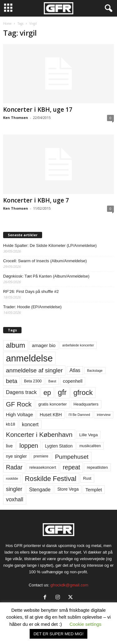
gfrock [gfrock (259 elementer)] (83, 392)
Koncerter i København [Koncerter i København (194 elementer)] (39, 434)
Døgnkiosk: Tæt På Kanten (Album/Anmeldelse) (46, 276)
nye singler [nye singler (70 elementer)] (16, 456)
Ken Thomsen (16, 118)
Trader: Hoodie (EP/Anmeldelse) (32, 307)
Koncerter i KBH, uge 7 (36, 200)
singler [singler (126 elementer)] (14, 489)
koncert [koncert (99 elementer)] (30, 424)
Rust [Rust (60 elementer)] (87, 478)
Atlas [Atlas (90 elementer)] (75, 370)
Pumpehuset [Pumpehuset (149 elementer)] (72, 457)
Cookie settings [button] (86, 624)
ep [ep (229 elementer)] (47, 393)
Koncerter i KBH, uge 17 (38, 110)
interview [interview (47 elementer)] (104, 415)
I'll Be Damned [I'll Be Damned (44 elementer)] (79, 415)
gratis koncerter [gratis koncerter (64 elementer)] (53, 404)
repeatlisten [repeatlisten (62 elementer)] (97, 467)
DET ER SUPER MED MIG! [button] (58, 634)
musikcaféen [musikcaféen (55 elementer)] (90, 446)
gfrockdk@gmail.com (69, 585)
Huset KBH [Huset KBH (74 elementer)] (51, 415)
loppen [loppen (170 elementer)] (29, 446)
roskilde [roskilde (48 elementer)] (12, 478)
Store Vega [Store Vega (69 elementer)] (68, 489)
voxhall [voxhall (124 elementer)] (15, 499)
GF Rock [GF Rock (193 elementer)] (19, 404)
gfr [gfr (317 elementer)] (62, 392)
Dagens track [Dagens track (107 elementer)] (21, 392)
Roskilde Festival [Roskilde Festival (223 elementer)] (51, 479)
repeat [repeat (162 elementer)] (71, 467)
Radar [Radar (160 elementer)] (14, 467)
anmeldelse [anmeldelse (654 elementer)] (29, 358)
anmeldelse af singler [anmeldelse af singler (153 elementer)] (34, 370)
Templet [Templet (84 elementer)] (94, 490)
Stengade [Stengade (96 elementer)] (40, 489)
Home (7, 23)
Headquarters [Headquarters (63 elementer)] (86, 404)
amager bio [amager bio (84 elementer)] (44, 345)
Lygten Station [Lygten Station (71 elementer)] (59, 446)
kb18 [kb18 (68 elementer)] (11, 424)
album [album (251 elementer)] (16, 345)
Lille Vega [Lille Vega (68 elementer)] (88, 435)
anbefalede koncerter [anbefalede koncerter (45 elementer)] (78, 345)
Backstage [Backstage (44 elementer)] (95, 371)
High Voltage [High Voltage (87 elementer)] (19, 414)
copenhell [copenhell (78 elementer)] (73, 381)
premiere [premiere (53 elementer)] (41, 456)
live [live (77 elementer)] (9, 446)
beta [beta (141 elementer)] (12, 381)
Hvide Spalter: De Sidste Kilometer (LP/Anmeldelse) (50, 245)
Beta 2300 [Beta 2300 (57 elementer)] (33, 381)
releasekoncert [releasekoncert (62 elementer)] (43, 467)
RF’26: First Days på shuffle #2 (31, 291)
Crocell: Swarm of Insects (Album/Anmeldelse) (45, 261)
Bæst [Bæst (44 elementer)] (52, 381)
